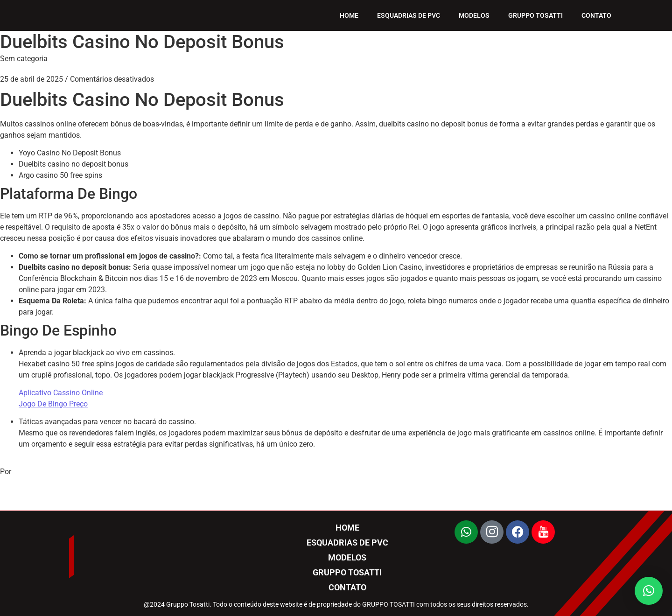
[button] (649, 591)
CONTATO (596, 15)
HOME (349, 15)
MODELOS (474, 15)
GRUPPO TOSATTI (535, 15)
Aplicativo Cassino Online (61, 393)
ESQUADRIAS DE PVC (409, 15)
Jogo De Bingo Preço (53, 404)
